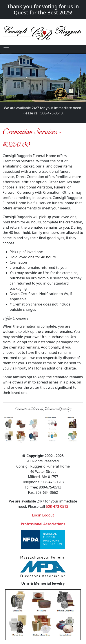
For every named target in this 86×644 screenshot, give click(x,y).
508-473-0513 (51, 113)
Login (37, 515)
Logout (48, 515)
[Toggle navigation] (6, 49)
